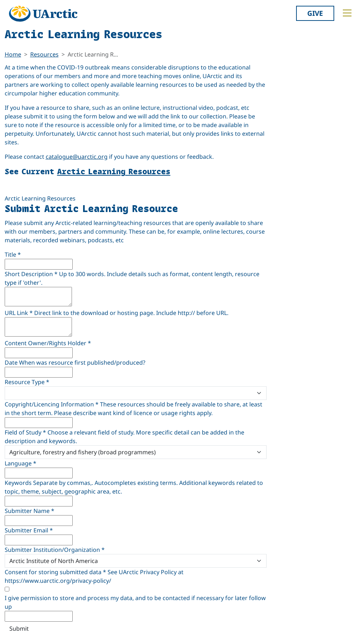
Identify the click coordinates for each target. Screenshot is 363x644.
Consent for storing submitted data (55, 572)
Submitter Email (29, 530)
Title (13, 255)
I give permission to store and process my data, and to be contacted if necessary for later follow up (135, 602)
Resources (44, 54)
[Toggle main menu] (347, 13)
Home (13, 54)
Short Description (31, 274)
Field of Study (25, 432)
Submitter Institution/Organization (55, 550)
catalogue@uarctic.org (77, 157)
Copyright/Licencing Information (52, 404)
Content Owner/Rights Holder (48, 343)
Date (11, 362)
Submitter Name (30, 511)
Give (315, 13)
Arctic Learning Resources (114, 171)
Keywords (18, 483)
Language (21, 463)
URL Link (19, 313)
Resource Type (27, 382)
